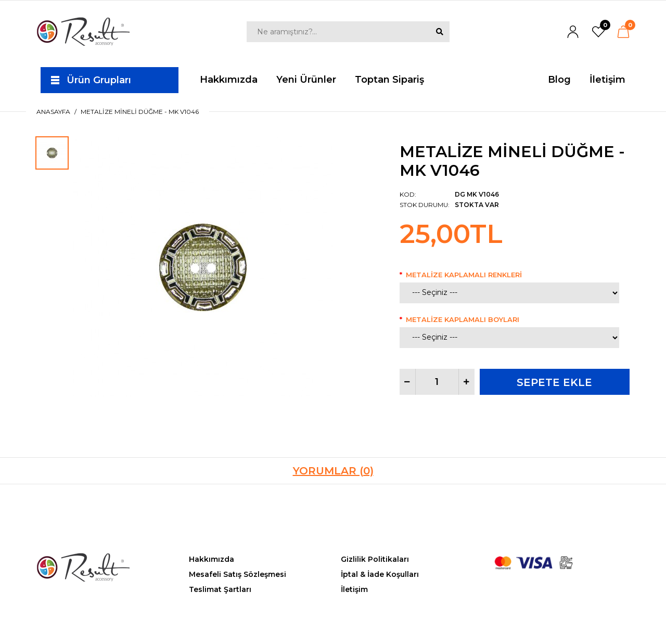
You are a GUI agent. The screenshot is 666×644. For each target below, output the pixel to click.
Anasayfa (53, 112)
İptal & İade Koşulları (380, 574)
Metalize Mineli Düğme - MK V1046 (140, 112)
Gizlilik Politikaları (375, 559)
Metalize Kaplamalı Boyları (463, 319)
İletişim (354, 589)
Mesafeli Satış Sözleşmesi (238, 574)
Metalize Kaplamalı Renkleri (464, 275)
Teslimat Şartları (220, 589)
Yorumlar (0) (333, 471)
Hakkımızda (212, 559)
